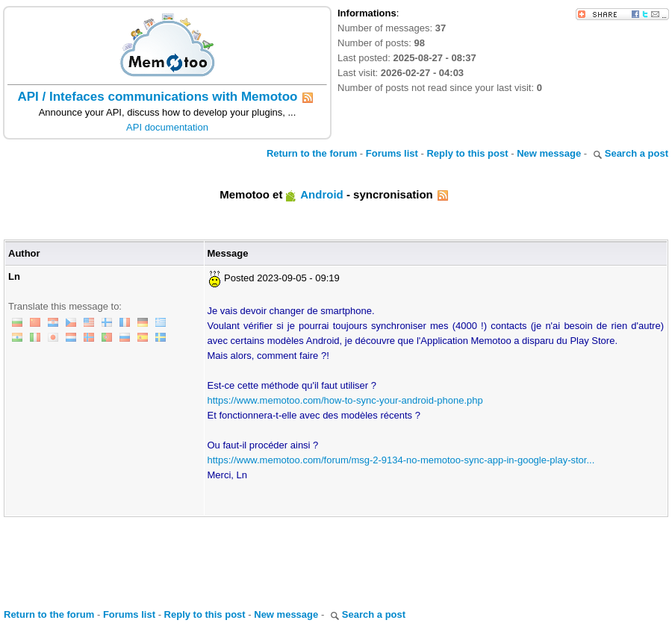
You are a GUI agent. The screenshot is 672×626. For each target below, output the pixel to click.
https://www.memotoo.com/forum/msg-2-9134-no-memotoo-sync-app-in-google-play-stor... (401, 460)
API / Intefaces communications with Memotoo (158, 97)
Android (322, 194)
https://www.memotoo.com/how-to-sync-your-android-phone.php (345, 400)
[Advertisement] (336, 558)
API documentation (167, 127)
